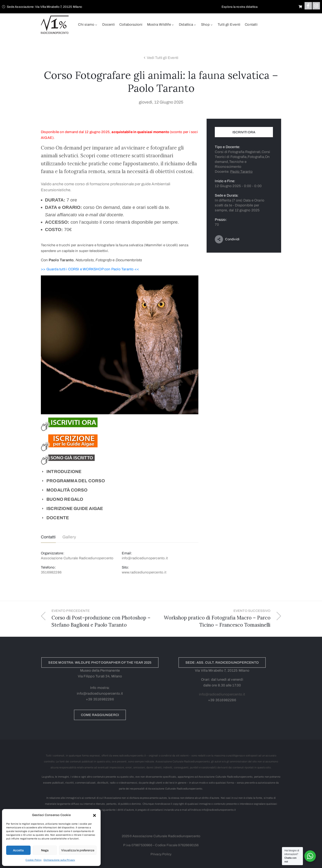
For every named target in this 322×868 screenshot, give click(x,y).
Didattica (188, 25)
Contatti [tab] (48, 537)
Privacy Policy (161, 854)
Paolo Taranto (241, 172)
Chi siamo (88, 25)
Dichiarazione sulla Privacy (59, 860)
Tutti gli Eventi (229, 25)
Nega (45, 850)
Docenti (108, 25)
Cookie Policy (33, 860)
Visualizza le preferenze (78, 850)
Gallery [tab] (69, 537)
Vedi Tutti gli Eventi (163, 58)
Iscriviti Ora (244, 132)
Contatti (251, 25)
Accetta (18, 850)
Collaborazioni (131, 25)
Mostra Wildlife (161, 25)
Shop (207, 25)
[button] (94, 815)
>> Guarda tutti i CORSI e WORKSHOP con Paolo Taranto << (90, 269)
